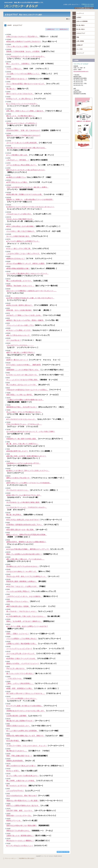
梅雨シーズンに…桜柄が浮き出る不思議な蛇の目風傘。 (27, 535)
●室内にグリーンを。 (14, 821)
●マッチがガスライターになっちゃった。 (22, 419)
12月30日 (9, 34)
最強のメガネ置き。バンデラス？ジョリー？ (23, 664)
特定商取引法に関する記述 (26, 858)
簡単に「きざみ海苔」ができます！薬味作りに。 (24, 621)
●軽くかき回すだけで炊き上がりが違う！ (22, 766)
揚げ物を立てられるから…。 (17, 751)
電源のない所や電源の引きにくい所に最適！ (23, 801)
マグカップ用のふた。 (15, 69)
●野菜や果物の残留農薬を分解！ (18, 268)
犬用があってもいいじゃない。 (18, 601)
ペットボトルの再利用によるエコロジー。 (22, 698)
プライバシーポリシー (11, 858)
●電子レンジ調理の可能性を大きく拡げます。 (23, 806)
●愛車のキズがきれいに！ (16, 259)
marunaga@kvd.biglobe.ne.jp (81, 71)
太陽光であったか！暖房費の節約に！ (20, 836)
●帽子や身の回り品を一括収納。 (18, 606)
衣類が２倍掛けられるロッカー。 (19, 726)
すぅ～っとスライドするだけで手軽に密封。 (23, 380)
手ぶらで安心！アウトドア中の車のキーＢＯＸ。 (24, 412)
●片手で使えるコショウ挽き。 (17, 182)
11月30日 (9, 102)
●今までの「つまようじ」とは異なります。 (22, 586)
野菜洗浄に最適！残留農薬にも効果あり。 (22, 581)
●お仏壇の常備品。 (13, 741)
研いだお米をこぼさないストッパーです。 (22, 385)
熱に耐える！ (11, 89)
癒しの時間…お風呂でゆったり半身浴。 (21, 781)
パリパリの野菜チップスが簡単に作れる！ (22, 639)
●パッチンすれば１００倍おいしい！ (20, 846)
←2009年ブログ (50, 29)
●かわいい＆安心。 (13, 771)
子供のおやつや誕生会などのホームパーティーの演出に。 (28, 390)
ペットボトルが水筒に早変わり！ (19, 591)
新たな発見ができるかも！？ (17, 79)
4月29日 (8, 609)
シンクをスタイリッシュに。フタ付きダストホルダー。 (27, 507)
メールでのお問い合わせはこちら (84, 8)
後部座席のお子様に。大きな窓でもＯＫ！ (22, 407)
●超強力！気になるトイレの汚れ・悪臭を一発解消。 (26, 320)
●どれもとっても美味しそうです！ (19, 330)
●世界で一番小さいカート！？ (17, 360)
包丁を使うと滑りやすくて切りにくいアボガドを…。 (26, 693)
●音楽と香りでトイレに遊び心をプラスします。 (24, 495)
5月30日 (8, 547)
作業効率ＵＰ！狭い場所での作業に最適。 (22, 439)
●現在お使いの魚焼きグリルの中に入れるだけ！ (24, 41)
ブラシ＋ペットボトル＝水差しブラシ (20, 325)
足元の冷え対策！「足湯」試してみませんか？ (23, 130)
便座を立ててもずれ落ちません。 (19, 831)
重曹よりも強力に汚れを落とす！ (19, 478)
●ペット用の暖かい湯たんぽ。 (17, 155)
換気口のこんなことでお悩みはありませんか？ (23, 135)
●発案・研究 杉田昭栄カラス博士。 (20, 688)
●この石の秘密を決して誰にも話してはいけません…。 (26, 616)
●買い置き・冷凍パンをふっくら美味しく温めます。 (26, 111)
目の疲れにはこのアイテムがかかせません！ (23, 566)
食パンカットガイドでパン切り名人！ (20, 673)
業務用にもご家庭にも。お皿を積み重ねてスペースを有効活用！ (30, 199)
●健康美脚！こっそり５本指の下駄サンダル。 (23, 370)
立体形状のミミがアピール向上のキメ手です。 (23, 463)
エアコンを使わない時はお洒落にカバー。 (22, 165)
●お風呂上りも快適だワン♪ (16, 177)
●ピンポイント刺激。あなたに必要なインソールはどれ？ (27, 626)
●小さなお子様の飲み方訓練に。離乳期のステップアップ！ (28, 549)
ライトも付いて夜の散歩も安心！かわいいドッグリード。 (28, 273)
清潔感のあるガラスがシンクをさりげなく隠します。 (26, 711)
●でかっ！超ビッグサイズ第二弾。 (19, 249)
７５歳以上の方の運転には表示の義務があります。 (25, 400)
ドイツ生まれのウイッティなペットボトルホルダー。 (26, 56)
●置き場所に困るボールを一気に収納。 (21, 530)
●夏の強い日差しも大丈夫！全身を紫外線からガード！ (26, 456)
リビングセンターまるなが (29, 6)
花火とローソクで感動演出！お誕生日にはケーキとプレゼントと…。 (32, 291)
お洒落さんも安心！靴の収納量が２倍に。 (22, 644)
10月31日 (9, 180)
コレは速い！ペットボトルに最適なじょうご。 (23, 74)
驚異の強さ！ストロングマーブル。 (19, 816)
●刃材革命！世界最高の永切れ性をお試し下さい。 (25, 525)
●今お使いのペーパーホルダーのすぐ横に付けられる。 (26, 148)
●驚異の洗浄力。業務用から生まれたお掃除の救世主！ (26, 542)
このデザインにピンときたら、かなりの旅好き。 (24, 596)
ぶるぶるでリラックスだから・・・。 (20, 345)
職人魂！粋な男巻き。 (15, 515)
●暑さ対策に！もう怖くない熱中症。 (20, 395)
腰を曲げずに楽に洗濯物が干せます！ (20, 721)
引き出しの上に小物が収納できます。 (20, 219)
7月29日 (8, 393)
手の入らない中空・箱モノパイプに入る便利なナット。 (27, 576)
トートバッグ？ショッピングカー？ (19, 649)
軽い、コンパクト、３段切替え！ (19, 64)
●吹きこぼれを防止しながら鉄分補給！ (21, 226)
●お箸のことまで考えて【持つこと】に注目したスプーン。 (28, 471)
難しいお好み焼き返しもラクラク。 (19, 281)
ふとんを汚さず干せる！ (15, 791)
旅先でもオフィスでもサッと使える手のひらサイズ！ (26, 170)
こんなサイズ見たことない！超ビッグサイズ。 (23, 254)
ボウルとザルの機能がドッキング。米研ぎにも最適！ (26, 264)
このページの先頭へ (63, 852)
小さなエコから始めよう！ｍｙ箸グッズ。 (22, 571)
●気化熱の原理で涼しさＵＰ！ (17, 451)
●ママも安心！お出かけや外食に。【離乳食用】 (24, 365)
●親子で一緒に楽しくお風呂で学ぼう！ (21, 352)
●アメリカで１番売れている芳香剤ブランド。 (23, 241)
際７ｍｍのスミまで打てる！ (17, 786)
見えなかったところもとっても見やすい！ (22, 123)
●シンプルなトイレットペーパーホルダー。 (22, 104)
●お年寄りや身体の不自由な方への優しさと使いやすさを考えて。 (30, 298)
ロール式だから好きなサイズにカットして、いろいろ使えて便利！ (31, 432)
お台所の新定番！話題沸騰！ (17, 716)
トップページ (80, 13)
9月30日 (8, 257)
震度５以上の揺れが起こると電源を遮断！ (22, 826)
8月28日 (8, 328)
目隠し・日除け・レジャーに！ (18, 634)
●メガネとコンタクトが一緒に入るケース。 (22, 375)
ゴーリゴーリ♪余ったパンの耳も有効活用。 (22, 143)
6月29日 (8, 469)
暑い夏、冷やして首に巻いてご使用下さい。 (23, 444)
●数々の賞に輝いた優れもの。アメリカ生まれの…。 (26, 559)
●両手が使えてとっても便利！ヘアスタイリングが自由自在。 (29, 483)
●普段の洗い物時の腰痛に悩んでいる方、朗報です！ (26, 736)
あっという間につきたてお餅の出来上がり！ (23, 776)
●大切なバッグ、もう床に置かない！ (20, 99)
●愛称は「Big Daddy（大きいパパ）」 (20, 286)
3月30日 (8, 677)
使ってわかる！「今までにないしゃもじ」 (22, 611)
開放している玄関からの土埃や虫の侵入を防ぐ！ (24, 554)
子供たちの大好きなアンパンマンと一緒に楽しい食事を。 (28, 187)
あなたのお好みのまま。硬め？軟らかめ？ (22, 796)
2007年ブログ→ (64, 29)
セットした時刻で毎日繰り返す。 (19, 236)
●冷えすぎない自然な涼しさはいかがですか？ (23, 520)
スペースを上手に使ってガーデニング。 (21, 654)
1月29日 (8, 804)
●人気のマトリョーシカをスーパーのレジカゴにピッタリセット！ (30, 207)
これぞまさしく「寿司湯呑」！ (18, 160)
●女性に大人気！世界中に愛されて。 (20, 305)
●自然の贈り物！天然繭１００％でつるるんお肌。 (25, 194)
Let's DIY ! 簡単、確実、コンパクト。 (20, 811)
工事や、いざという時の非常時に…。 (20, 683)
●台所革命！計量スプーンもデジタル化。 (22, 659)
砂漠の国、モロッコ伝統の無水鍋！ (19, 310)
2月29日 (8, 744)
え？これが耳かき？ (14, 340)
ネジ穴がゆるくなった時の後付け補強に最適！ (23, 502)
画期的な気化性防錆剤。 (15, 761)
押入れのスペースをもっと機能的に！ (20, 841)
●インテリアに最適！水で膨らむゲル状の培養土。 (25, 706)
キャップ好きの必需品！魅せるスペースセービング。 (26, 84)
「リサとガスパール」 (15, 678)
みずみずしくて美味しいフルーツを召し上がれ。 (24, 315)
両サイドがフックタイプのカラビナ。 (20, 94)
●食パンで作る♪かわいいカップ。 (19, 335)
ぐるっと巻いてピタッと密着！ (18, 46)
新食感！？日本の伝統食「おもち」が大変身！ (23, 51)
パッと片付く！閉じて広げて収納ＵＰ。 (21, 231)
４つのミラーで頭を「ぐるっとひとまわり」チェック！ (27, 746)
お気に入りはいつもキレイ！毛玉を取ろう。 (23, 36)
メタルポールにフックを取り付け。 (19, 214)
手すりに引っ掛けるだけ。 (16, 669)
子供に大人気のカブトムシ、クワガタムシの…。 (24, 424)
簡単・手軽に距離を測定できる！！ (19, 756)
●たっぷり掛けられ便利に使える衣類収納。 (22, 731)
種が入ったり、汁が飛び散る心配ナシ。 (21, 116)
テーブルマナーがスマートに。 (18, 490)
